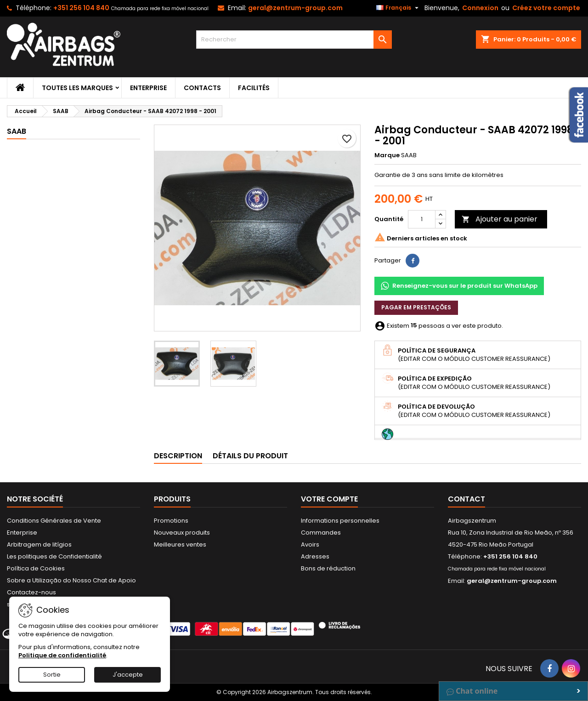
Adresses (315, 556)
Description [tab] (178, 456)
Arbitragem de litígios (39, 544)
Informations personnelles (340, 521)
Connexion (480, 8)
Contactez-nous (31, 592)
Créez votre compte (546, 8)
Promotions (171, 521)
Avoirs (310, 544)
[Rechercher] (294, 40)
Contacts (202, 88)
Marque (387, 155)
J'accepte (128, 675)
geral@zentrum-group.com (295, 8)
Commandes (321, 533)
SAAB (17, 131)
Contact (466, 499)
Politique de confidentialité (62, 655)
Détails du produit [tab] (250, 456)
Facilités (254, 88)
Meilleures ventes (180, 544)
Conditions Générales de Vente (54, 521)
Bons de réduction (328, 568)
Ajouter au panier (500, 219)
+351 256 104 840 (81, 8)
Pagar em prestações (416, 307)
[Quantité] (422, 219)
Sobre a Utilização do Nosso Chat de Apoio (71, 580)
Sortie (52, 675)
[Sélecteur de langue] (399, 8)
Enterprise (148, 88)
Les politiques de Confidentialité (54, 556)
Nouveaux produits (182, 533)
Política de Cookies (36, 568)
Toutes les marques (77, 88)
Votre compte (329, 499)
